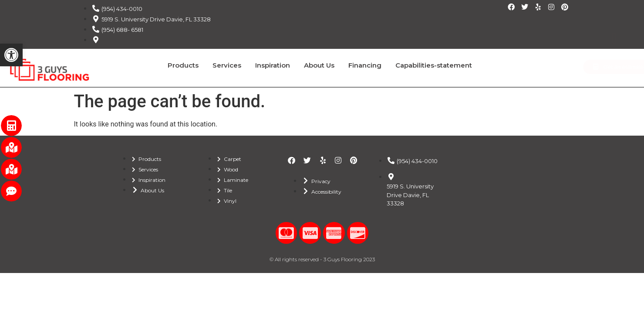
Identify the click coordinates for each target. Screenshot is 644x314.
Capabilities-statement (434, 65)
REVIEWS (627, 77)
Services (227, 65)
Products (183, 65)
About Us (319, 65)
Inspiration (273, 65)
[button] (11, 55)
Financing (365, 65)
